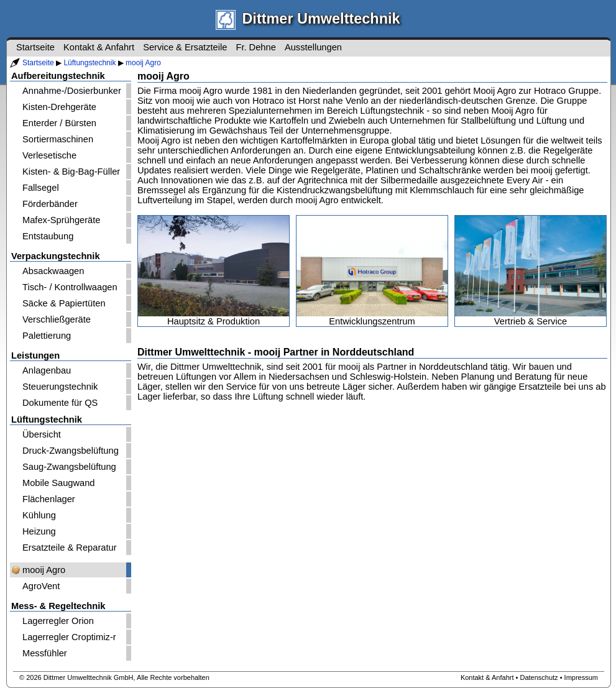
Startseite (38, 63)
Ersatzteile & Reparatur (70, 548)
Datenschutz (539, 677)
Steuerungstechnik (60, 387)
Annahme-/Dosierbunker (72, 91)
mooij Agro (143, 63)
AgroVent (41, 586)
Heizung (39, 531)
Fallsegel (41, 188)
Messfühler (45, 653)
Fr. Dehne (255, 47)
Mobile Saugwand (59, 483)
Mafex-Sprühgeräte (61, 220)
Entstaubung (48, 236)
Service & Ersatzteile (185, 47)
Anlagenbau (47, 370)
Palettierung (47, 336)
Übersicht (42, 434)
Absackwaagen (53, 271)
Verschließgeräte (57, 319)
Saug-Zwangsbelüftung (69, 467)
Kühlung (39, 515)
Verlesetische (49, 155)
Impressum (581, 677)
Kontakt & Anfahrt (99, 47)
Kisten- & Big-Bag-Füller (71, 172)
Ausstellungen (313, 47)
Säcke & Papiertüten (64, 303)
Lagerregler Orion (58, 621)
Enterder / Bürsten (59, 123)
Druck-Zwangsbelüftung (71, 451)
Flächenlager (49, 499)
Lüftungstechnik (90, 63)
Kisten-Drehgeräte (59, 107)
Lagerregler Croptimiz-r (69, 637)
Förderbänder (50, 204)
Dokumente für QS (60, 403)
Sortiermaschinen (58, 139)
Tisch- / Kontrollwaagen (70, 287)
